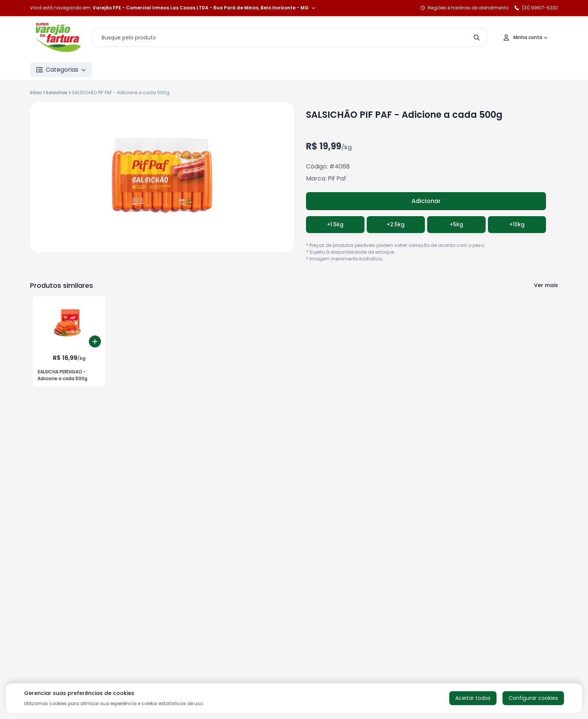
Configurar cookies (533, 698)
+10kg (517, 224)
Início (36, 93)
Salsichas (57, 93)
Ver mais (546, 285)
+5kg (456, 224)
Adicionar (426, 201)
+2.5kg (396, 224)
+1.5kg (335, 224)
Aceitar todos (473, 698)
